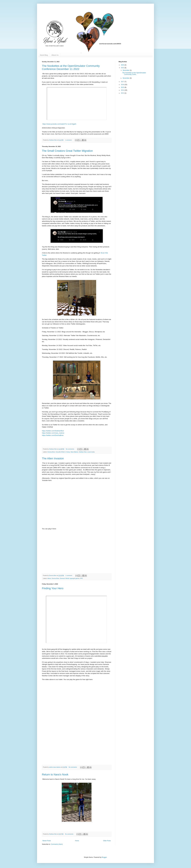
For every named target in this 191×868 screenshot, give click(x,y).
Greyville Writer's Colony (63, 452)
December (126, 70)
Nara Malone (74, 452)
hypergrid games (75, 578)
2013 (123, 93)
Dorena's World (64, 578)
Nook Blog (44, 55)
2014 (123, 90)
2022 (123, 68)
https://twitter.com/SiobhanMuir (53, 431)
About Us (55, 55)
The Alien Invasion (53, 458)
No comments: (70, 449)
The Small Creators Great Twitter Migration (67, 151)
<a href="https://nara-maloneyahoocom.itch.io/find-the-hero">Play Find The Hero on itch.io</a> (94, 724)
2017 (123, 82)
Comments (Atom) (57, 844)
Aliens (49, 578)
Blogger (104, 857)
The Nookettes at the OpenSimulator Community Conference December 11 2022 (71, 67)
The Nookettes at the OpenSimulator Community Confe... (134, 74)
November (126, 78)
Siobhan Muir (83, 452)
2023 (123, 65)
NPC (82, 578)
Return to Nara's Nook (55, 774)
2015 (123, 87)
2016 (123, 85)
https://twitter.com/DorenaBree (53, 435)
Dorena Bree (51, 452)
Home (77, 841)
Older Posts (107, 841)
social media (91, 452)
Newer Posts (47, 841)
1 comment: (69, 140)
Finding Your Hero (53, 588)
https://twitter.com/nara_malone (53, 433)
